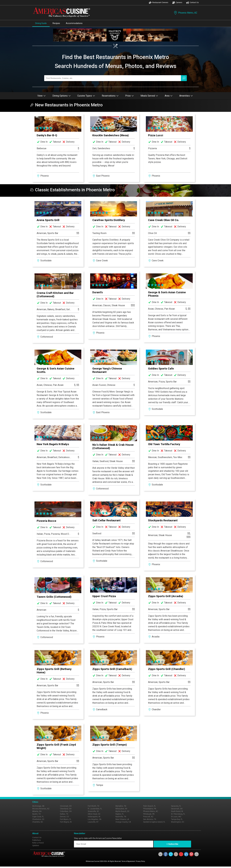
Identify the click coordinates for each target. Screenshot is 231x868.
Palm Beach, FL (149, 806)
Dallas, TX (64, 814)
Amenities (186, 96)
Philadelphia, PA (150, 809)
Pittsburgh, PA (149, 814)
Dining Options (62, 96)
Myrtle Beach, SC (122, 811)
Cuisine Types (86, 96)
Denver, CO (64, 817)
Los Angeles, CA (95, 819)
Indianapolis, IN (94, 817)
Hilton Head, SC (94, 814)
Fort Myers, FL (66, 819)
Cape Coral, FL (38, 817)
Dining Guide (41, 23)
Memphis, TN (121, 806)
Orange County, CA (123, 822)
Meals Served (149, 96)
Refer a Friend (38, 843)
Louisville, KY (93, 822)
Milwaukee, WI (121, 809)
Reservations (110, 96)
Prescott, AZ (148, 817)
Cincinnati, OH (66, 806)
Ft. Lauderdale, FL (95, 809)
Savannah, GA (177, 809)
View (42, 96)
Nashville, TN (121, 817)
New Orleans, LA (122, 819)
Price (129, 96)
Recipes (56, 23)
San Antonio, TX (150, 819)
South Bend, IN (177, 811)
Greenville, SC (93, 811)
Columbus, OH (66, 811)
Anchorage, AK (38, 806)
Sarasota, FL (176, 806)
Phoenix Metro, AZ (185, 13)
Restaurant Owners (159, 3)
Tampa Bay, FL (177, 819)
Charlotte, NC (38, 822)
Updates (36, 845)
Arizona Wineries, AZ (41, 809)
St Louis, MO (176, 817)
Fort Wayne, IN (66, 822)
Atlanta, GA (37, 811)
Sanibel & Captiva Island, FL (154, 822)
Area (169, 96)
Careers (177, 3)
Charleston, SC (38, 819)
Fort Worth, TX (94, 806)
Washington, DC (178, 822)
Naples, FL (120, 814)
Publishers (37, 840)
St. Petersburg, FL (178, 814)
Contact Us (192, 3)
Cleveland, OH (66, 809)
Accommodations (74, 23)
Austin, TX (36, 814)
